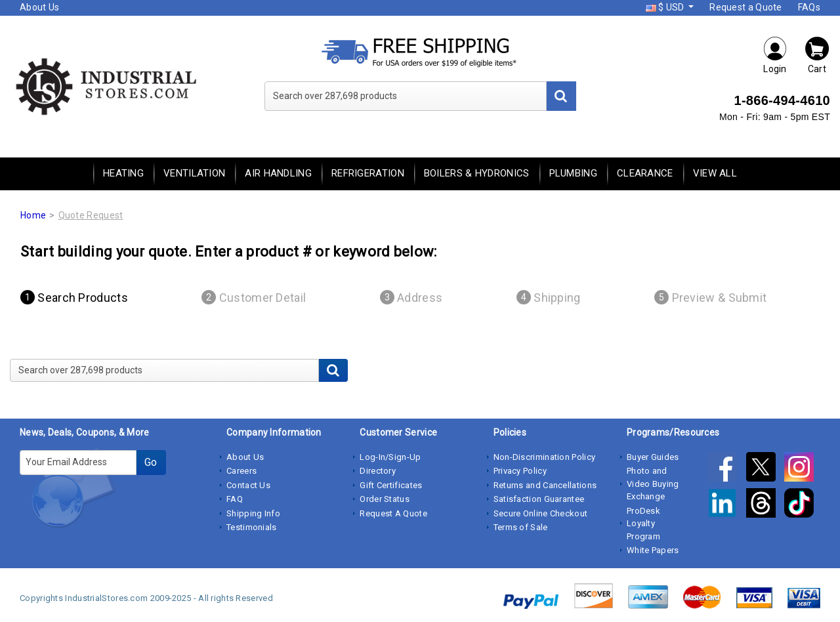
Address (411, 297)
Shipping (549, 297)
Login (775, 55)
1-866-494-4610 (782, 100)
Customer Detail (254, 297)
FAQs (809, 7)
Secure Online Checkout (541, 513)
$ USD (666, 7)
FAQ (235, 499)
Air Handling (278, 173)
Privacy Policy (520, 471)
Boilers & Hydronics (477, 173)
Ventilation (194, 173)
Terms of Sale (521, 527)
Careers (241, 471)
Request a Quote (746, 7)
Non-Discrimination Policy (545, 457)
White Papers (653, 550)
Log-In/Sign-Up (390, 457)
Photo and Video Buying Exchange (653, 484)
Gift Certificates (391, 485)
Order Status (385, 499)
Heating (123, 173)
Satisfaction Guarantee (539, 499)
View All (715, 173)
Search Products (74, 297)
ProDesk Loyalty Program (643, 524)
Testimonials (252, 527)
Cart (817, 55)
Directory (378, 471)
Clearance (645, 173)
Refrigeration (368, 173)
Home (33, 215)
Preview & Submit (710, 297)
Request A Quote (393, 513)
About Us (39, 7)
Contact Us (248, 485)
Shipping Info (253, 513)
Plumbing (573, 173)
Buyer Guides (653, 457)
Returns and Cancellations (545, 485)
